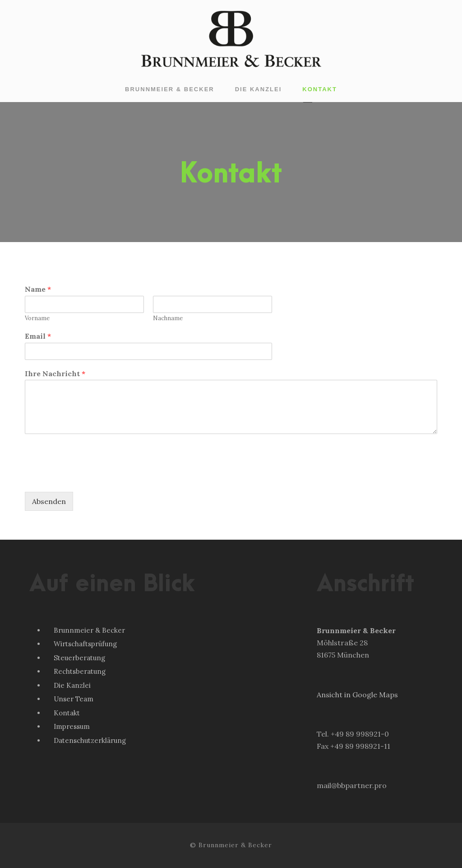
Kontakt (320, 89)
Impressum (72, 726)
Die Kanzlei (259, 89)
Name (38, 289)
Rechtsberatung (80, 671)
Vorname (37, 318)
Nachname (168, 318)
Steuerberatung (79, 658)
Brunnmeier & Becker (170, 89)
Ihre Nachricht (55, 373)
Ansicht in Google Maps (357, 695)
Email (38, 336)
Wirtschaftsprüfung (85, 644)
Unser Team (74, 699)
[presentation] (93, 477)
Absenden (49, 501)
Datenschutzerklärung (90, 740)
